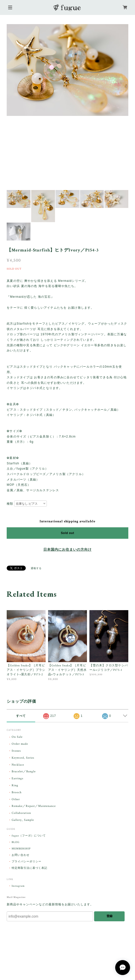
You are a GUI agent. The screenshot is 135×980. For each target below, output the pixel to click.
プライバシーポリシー (27, 862)
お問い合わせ (21, 855)
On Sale (17, 737)
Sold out (68, 533)
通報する (36, 568)
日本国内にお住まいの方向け (67, 550)
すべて (21, 716)
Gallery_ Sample (23, 820)
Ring (15, 785)
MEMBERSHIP (21, 849)
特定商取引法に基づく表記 (29, 868)
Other (16, 799)
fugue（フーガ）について (29, 836)
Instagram (18, 886)
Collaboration (21, 813)
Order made (20, 744)
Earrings (17, 778)
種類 (10, 504)
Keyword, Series (23, 758)
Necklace (18, 765)
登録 (109, 916)
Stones (16, 751)
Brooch (17, 792)
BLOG (16, 842)
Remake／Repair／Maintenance (34, 806)
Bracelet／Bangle (24, 771)
